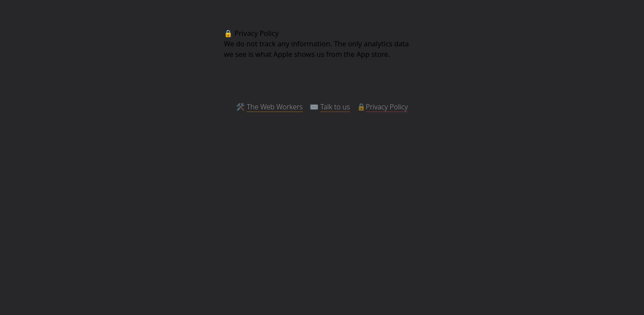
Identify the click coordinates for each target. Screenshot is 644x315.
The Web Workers (275, 107)
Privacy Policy (387, 107)
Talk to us (335, 107)
